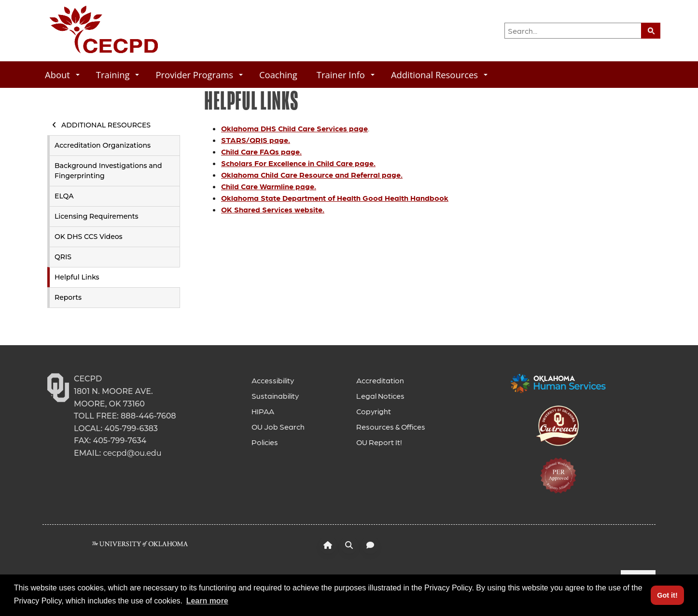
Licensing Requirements (97, 216)
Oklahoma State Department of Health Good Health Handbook (335, 198)
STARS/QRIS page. (256, 140)
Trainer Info (346, 75)
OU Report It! (379, 442)
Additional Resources (439, 75)
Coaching (278, 75)
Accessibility (273, 380)
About (62, 75)
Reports (68, 297)
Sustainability (275, 396)
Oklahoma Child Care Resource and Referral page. (312, 175)
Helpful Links (77, 277)
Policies (265, 442)
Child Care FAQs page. (261, 151)
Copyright (374, 411)
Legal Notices (380, 396)
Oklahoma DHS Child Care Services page (294, 128)
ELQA (64, 196)
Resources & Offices (391, 427)
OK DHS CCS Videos (89, 237)
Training (118, 75)
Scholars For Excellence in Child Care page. (298, 163)
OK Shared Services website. (273, 209)
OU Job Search (278, 427)
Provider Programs (199, 75)
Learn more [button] (207, 601)
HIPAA (263, 411)
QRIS (63, 257)
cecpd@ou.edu (132, 453)
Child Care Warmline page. (269, 186)
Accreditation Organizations (103, 145)
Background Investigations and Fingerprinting (108, 171)
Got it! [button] (667, 595)
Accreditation (380, 380)
